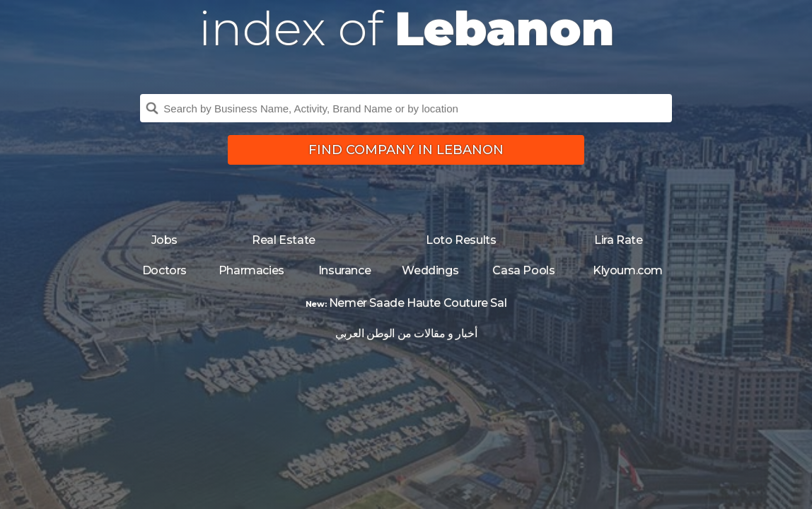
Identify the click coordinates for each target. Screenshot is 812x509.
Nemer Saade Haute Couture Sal (418, 303)
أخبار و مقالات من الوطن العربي (406, 333)
